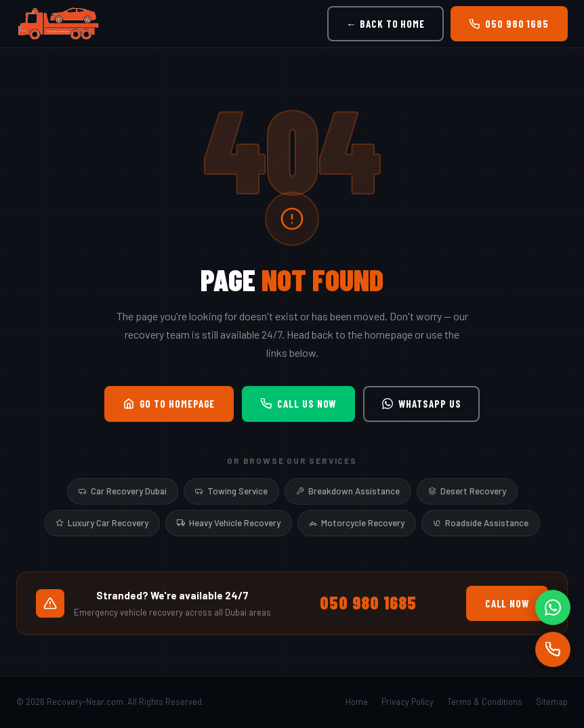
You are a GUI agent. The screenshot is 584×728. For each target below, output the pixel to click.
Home (357, 702)
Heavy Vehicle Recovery (229, 523)
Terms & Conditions (485, 702)
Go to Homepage (169, 404)
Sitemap (552, 702)
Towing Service (231, 491)
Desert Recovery (467, 491)
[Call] (553, 649)
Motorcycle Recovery (357, 523)
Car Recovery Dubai (123, 491)
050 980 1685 (509, 24)
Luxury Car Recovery (102, 523)
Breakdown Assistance (348, 491)
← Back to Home (385, 24)
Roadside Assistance (481, 523)
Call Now (507, 603)
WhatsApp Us (421, 404)
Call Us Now (298, 404)
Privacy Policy (408, 702)
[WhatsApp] (553, 607)
